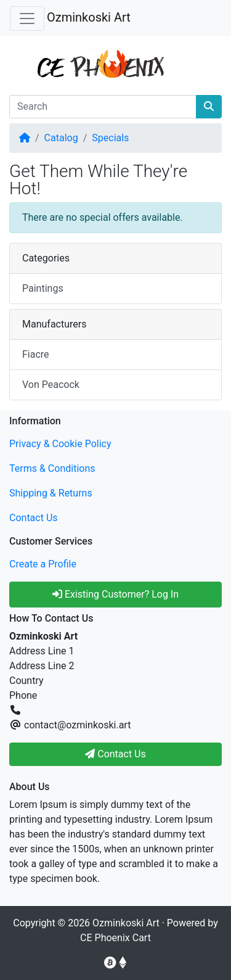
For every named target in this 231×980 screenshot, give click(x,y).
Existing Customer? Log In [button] (115, 594)
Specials (110, 138)
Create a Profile (43, 564)
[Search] (103, 107)
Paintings (43, 288)
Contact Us (34, 518)
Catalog (61, 138)
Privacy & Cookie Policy (60, 444)
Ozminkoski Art (89, 17)
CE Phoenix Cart (115, 938)
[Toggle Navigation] (27, 19)
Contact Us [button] (115, 754)
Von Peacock (51, 385)
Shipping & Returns (51, 493)
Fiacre (36, 354)
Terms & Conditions (52, 468)
